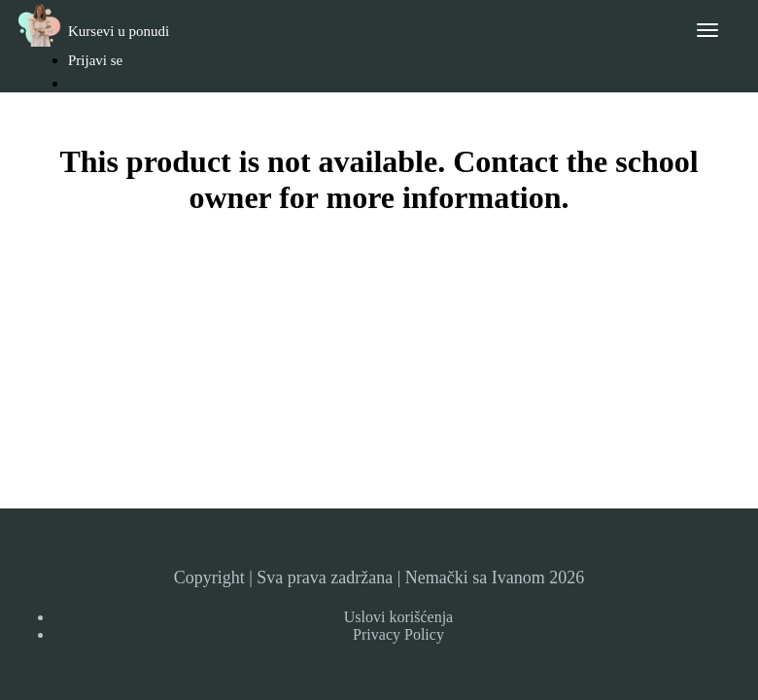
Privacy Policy (398, 634)
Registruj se (112, 114)
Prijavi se (95, 60)
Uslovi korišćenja (398, 617)
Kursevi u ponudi (119, 31)
